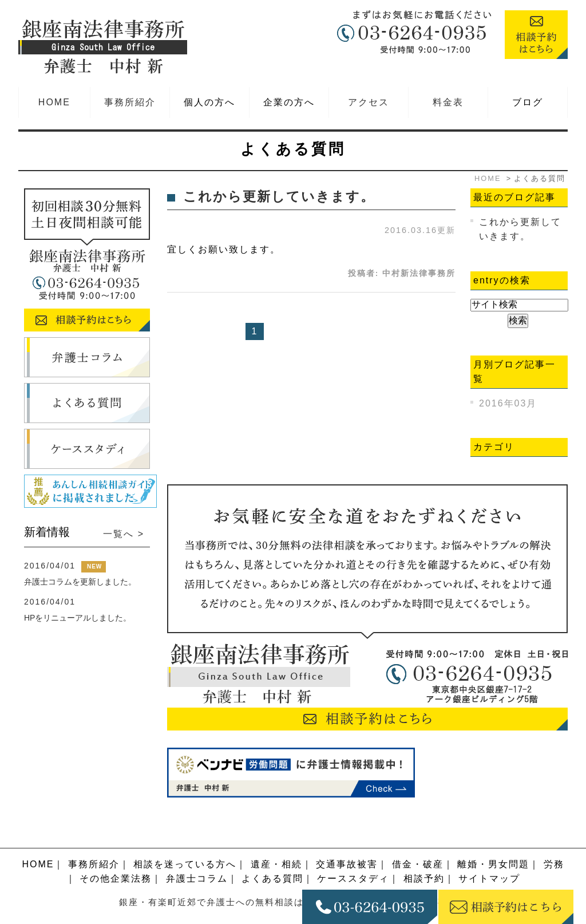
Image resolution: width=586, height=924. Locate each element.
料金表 (448, 102)
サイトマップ (489, 853)
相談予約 (424, 853)
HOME (54, 102)
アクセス (369, 102)
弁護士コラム (197, 853)
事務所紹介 (130, 102)
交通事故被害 (347, 838)
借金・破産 (418, 838)
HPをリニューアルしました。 (78, 618)
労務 (554, 838)
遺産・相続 (276, 838)
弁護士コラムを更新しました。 (80, 582)
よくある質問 (272, 853)
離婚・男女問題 (493, 838)
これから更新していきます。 (279, 197)
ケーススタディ (353, 853)
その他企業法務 (116, 853)
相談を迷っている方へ (185, 838)
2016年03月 (508, 403)
